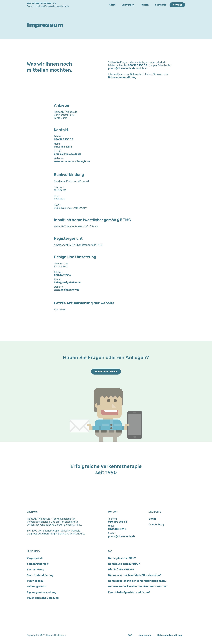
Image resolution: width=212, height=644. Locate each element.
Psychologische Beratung (43, 598)
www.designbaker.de (67, 290)
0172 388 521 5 (63, 147)
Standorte (161, 5)
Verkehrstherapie (38, 564)
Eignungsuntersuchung (42, 592)
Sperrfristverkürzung (40, 575)
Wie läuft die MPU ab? (121, 569)
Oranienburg (156, 524)
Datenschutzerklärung (122, 77)
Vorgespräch (35, 558)
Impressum (145, 635)
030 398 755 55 (138, 65)
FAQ (130, 635)
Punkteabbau (35, 581)
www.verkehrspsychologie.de (72, 161)
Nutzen (145, 5)
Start (112, 5)
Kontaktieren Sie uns (106, 371)
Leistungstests (36, 587)
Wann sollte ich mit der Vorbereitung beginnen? (137, 581)
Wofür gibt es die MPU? (122, 558)
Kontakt (177, 5)
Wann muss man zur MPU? (124, 564)
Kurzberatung (35, 569)
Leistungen (128, 5)
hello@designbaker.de (67, 282)
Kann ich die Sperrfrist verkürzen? (129, 592)
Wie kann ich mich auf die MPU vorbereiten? (135, 575)
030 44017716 (62, 275)
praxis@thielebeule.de (122, 68)
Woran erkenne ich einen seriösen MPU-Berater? (138, 587)
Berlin (152, 519)
